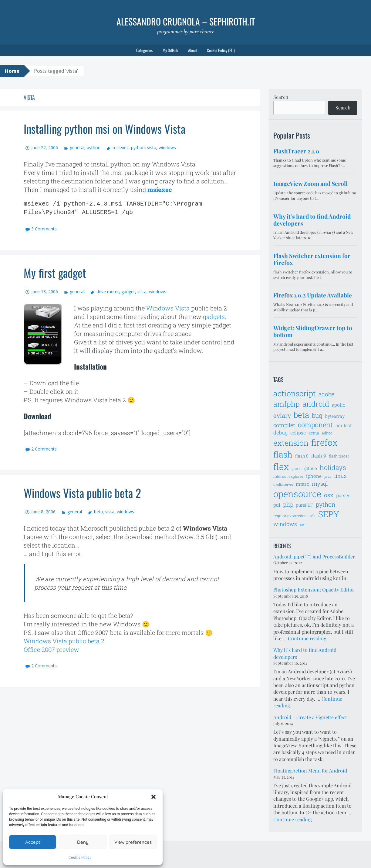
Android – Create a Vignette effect (310, 717)
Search (281, 97)
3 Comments (44, 229)
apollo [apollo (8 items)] (339, 405)
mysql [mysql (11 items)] (320, 483)
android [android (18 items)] (316, 404)
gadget (128, 292)
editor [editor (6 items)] (327, 433)
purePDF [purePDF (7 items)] (305, 505)
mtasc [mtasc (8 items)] (302, 484)
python (94, 147)
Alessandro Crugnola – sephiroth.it (186, 21)
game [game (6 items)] (297, 468)
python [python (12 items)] (326, 504)
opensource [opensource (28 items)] (297, 494)
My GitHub (170, 50)
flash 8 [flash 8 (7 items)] (302, 456)
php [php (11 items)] (288, 504)
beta (98, 512)
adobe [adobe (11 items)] (326, 394)
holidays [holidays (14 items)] (333, 467)
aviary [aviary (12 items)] (282, 415)
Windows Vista (168, 308)
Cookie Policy (80, 857)
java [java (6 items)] (328, 476)
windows (167, 147)
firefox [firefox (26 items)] (324, 442)
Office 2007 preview (51, 649)
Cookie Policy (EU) (221, 50)
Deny (83, 842)
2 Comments (44, 449)
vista (152, 147)
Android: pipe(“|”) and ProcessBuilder (314, 556)
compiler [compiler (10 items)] (284, 425)
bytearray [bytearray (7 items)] (335, 416)
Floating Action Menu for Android (310, 771)
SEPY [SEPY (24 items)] (329, 514)
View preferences (133, 842)
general (77, 147)
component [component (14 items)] (315, 425)
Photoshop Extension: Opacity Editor (314, 590)
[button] (153, 797)
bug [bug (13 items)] (317, 415)
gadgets (214, 317)
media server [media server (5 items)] (283, 484)
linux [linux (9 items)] (341, 476)
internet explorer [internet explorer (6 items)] (288, 476)
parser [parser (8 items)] (343, 495)
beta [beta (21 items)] (301, 415)
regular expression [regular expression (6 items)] (290, 516)
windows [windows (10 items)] (285, 524)
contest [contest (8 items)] (344, 425)
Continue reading (307, 638)
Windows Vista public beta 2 (86, 492)
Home (12, 71)
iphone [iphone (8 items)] (314, 476)
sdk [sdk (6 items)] (312, 516)
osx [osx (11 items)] (329, 495)
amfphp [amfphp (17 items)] (287, 404)
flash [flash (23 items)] (283, 454)
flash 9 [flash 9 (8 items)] (319, 456)
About (192, 50)
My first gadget (57, 272)
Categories (144, 50)
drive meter (108, 292)
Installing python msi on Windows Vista (110, 128)
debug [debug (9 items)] (280, 433)
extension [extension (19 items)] (291, 443)
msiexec (121, 147)
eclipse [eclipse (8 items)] (298, 433)
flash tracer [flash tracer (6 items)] (339, 456)
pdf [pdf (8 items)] (277, 505)
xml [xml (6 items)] (303, 524)
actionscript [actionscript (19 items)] (295, 393)
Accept (33, 842)
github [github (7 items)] (311, 468)
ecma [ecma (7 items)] (314, 433)
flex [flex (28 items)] (281, 466)
